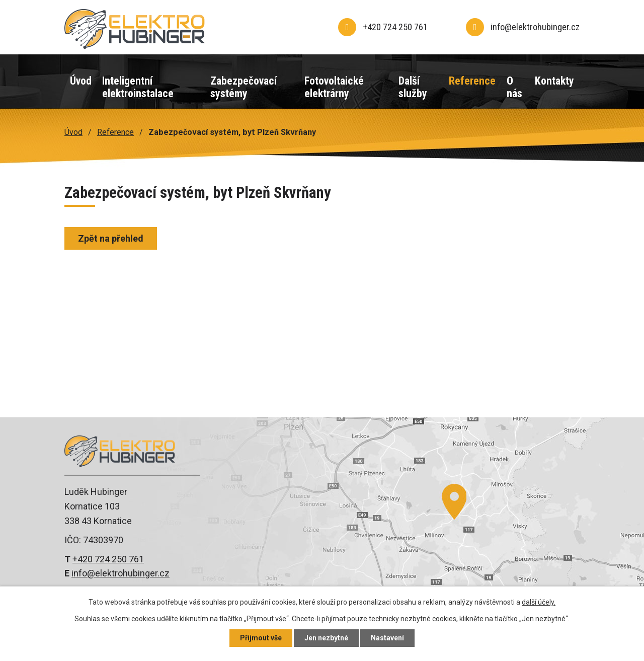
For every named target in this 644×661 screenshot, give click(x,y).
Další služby (413, 87)
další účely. (539, 602)
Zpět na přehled (111, 238)
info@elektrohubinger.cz (120, 573)
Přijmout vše (261, 638)
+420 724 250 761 (108, 559)
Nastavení (387, 638)
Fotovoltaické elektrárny (334, 87)
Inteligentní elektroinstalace (138, 87)
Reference (472, 81)
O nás (514, 87)
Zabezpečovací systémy (244, 87)
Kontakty (554, 81)
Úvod (81, 81)
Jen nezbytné (326, 638)
